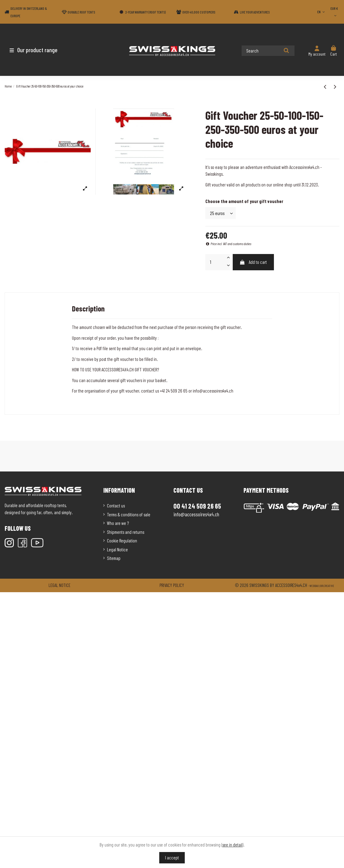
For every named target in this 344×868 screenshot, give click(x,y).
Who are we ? (118, 523)
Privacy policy (172, 585)
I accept (172, 858)
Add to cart (253, 262)
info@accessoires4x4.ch (196, 514)
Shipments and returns (126, 532)
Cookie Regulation (122, 541)
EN (322, 12)
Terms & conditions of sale (129, 514)
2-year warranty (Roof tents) (145, 12)
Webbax (314, 586)
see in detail (232, 845)
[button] (41, 50)
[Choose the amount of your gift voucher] (221, 213)
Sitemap (114, 558)
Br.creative (327, 586)
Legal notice (59, 585)
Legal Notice (117, 549)
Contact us (116, 506)
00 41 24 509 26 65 (197, 506)
